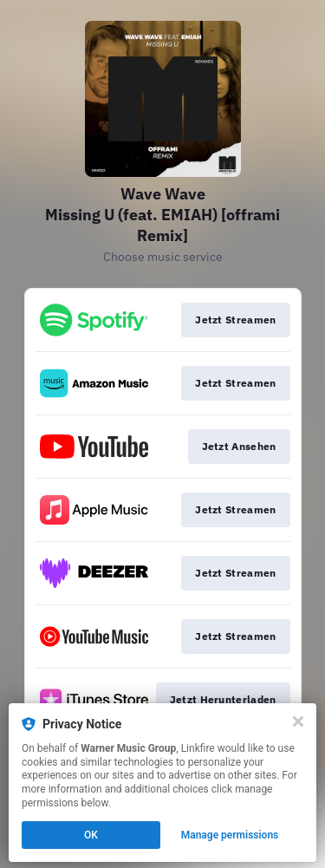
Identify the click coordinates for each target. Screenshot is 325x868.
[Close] (298, 721)
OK (91, 835)
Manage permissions (230, 835)
